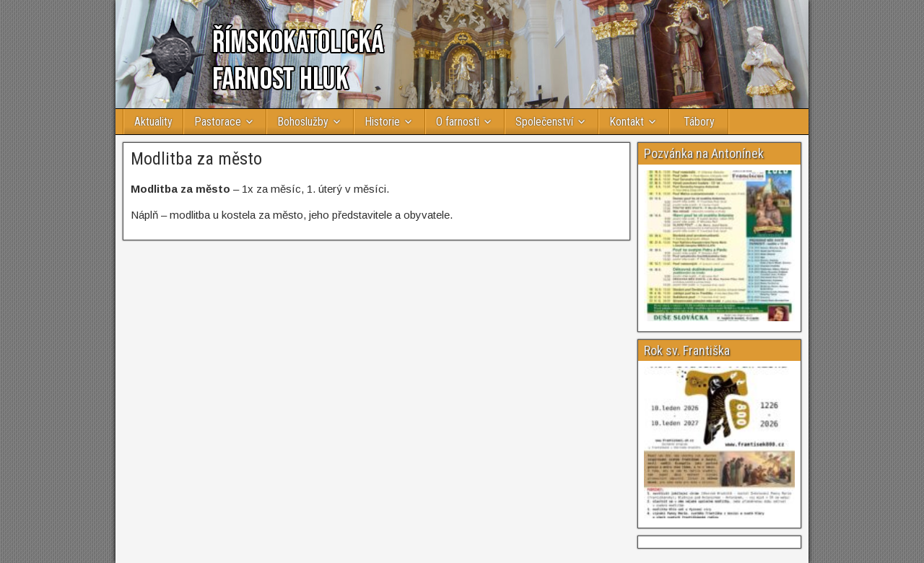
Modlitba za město (196, 159)
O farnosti (458, 122)
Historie (382, 122)
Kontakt (627, 122)
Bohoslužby (303, 122)
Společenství (544, 122)
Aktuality (153, 122)
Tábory (699, 122)
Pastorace (218, 122)
